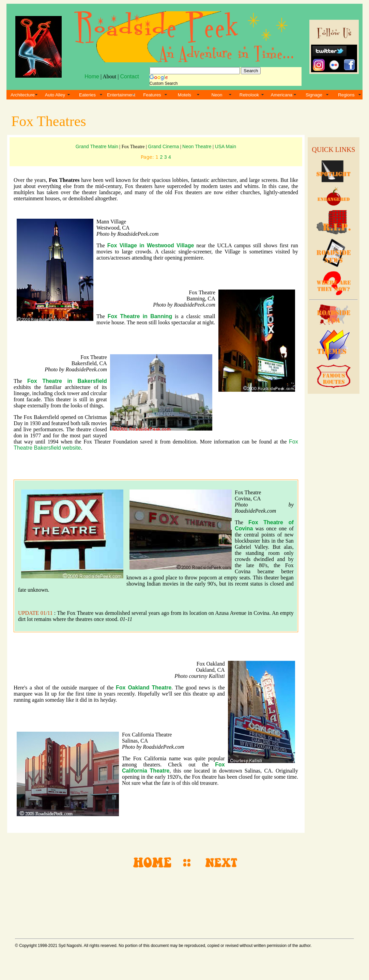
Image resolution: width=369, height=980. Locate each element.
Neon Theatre (197, 146)
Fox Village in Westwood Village (151, 245)
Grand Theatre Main (97, 146)
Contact (129, 76)
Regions (346, 95)
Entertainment (121, 95)
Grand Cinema (163, 146)
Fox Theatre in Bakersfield (67, 381)
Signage (314, 95)
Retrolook (249, 95)
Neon (217, 95)
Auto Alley (55, 95)
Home (92, 76)
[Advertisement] (333, 501)
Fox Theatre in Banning (140, 316)
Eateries (87, 95)
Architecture (23, 95)
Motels (184, 95)
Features (152, 95)
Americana (282, 95)
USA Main (226, 146)
